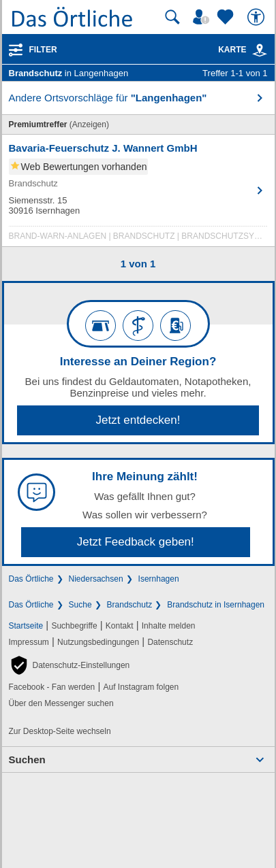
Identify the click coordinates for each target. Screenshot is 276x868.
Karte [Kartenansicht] (243, 50)
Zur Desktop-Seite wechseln (60, 731)
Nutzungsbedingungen (98, 642)
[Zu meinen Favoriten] (227, 17)
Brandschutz (130, 605)
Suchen (27, 759)
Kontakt (120, 626)
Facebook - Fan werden (52, 687)
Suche (80, 605)
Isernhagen (159, 579)
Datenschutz (170, 642)
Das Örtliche (31, 579)
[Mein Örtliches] (203, 17)
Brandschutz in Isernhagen (216, 605)
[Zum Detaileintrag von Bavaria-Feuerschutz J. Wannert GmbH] (138, 194)
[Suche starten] (172, 17)
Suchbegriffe (74, 626)
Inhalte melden (169, 626)
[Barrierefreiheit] (258, 17)
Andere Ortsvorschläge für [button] (108, 98)
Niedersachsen (96, 579)
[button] (70, 665)
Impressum (29, 642)
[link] (260, 50)
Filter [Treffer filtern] (43, 50)
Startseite (26, 626)
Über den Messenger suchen (61, 703)
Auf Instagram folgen (141, 687)
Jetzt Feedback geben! (136, 542)
